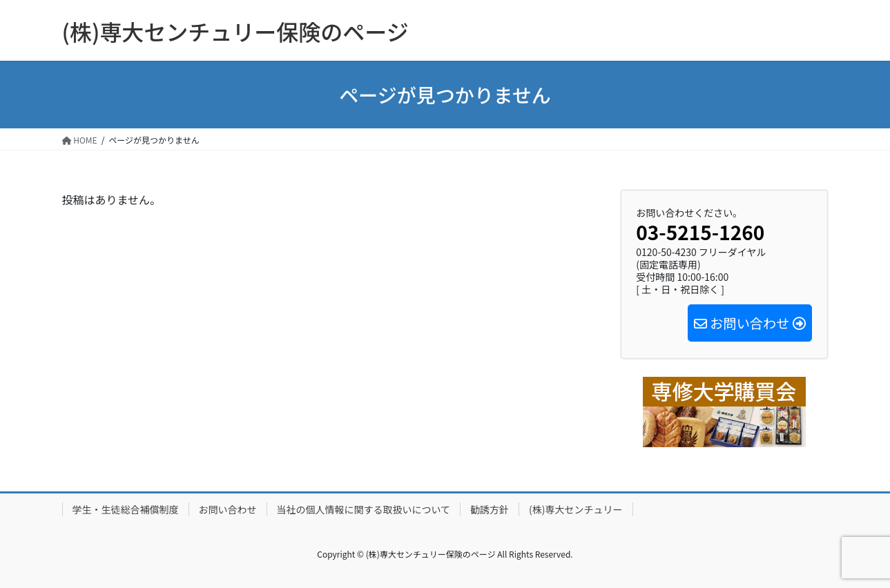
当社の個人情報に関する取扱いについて (364, 509)
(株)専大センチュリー (575, 509)
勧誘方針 (490, 509)
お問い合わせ (228, 509)
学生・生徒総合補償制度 (126, 509)
